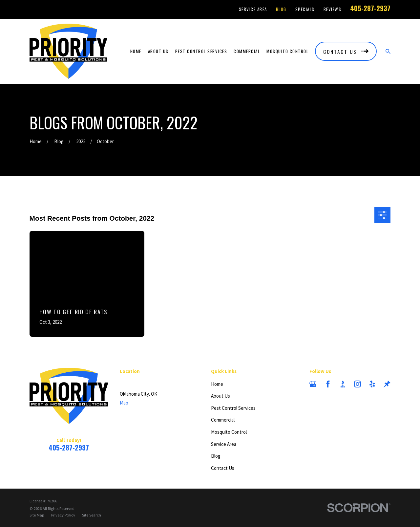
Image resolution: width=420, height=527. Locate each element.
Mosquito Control (229, 432)
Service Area (253, 9)
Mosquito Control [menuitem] (287, 51)
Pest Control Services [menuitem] (201, 51)
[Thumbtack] (387, 384)
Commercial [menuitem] (247, 51)
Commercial (223, 420)
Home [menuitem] (136, 51)
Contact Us (223, 468)
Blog (281, 9)
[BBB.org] (343, 384)
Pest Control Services (233, 408)
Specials (305, 9)
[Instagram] (357, 384)
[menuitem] (37, 515)
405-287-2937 (370, 8)
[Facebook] (328, 384)
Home (217, 384)
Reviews (333, 9)
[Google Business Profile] (313, 384)
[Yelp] (372, 384)
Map (124, 403)
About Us (220, 396)
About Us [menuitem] (158, 51)
